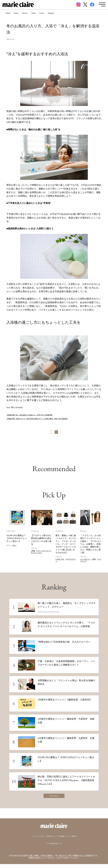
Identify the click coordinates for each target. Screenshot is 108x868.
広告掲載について (68, 840)
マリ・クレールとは (31, 840)
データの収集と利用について (54, 847)
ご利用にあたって (50, 840)
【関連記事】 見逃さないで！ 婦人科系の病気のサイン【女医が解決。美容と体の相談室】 (53, 418)
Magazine (76, 16)
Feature (62, 16)
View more (54, 799)
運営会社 (82, 840)
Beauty (23, 16)
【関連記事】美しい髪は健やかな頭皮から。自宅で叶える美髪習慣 (41, 415)
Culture (49, 16)
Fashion (10, 16)
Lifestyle (36, 16)
